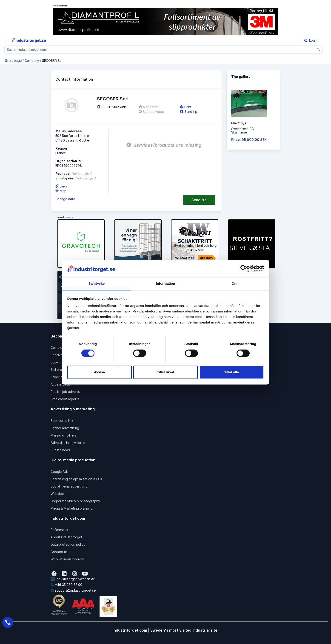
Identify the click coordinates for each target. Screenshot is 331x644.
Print (186, 107)
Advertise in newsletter (68, 443)
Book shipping (61, 362)
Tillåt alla (232, 372)
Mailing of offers (63, 435)
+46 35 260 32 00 (66, 585)
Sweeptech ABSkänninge (243, 131)
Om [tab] (234, 284)
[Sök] (319, 50)
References (59, 530)
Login (311, 40)
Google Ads (60, 472)
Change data (65, 199)
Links (61, 186)
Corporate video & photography (75, 501)
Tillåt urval (166, 372)
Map (61, 191)
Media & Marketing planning (72, 508)
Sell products (61, 370)
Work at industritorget (68, 559)
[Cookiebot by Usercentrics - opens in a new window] (244, 268)
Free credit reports (65, 399)
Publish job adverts (65, 392)
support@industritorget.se (73, 590)
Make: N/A (239, 123)
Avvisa (100, 372)
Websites (58, 494)
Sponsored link (62, 421)
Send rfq (199, 200)
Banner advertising (65, 428)
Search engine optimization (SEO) (76, 479)
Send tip (189, 112)
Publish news (60, 450)
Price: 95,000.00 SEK (249, 140)
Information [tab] (165, 284)
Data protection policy (68, 544)
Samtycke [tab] (97, 284)
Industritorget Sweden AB (73, 579)
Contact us (59, 552)
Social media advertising (69, 486)
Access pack (60, 384)
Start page (13, 61)
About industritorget (66, 537)
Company (32, 61)
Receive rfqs (60, 355)
